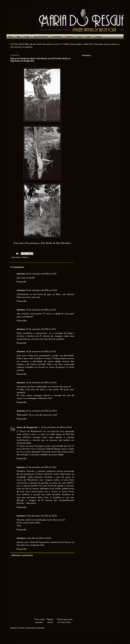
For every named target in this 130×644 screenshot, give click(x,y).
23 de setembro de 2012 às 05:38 (42, 290)
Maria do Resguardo (27, 427)
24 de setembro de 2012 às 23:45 (41, 383)
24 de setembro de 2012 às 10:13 (41, 352)
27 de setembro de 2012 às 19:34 (41, 467)
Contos (27, 36)
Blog (18, 36)
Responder (22, 282)
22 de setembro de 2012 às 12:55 (41, 274)
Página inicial (50, 621)
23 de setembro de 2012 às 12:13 (41, 329)
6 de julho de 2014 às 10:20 (39, 538)
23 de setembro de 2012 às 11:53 (41, 310)
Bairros (25, 257)
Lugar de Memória (41, 36)
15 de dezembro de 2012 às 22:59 (41, 516)
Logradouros (57, 36)
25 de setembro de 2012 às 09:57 (42, 411)
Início (11, 36)
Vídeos (89, 36)
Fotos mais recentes (39, 621)
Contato (98, 36)
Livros (79, 36)
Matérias (70, 36)
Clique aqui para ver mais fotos (65, 621)
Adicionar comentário (22, 555)
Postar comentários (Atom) (31, 628)
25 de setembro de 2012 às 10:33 (56, 427)
